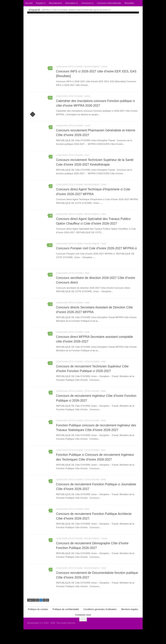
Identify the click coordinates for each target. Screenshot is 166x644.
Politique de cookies (38, 624)
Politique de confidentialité (66, 624)
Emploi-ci (41, 3)
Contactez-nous (83, 629)
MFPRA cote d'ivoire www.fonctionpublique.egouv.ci (48, 13)
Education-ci (72, 3)
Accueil (29, 3)
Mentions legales (130, 624)
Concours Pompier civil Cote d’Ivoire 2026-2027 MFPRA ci (96, 253)
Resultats (129, 3)
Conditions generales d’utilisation (100, 624)
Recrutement (55, 3)
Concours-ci (87, 3)
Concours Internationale (109, 3)
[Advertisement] (83, 35)
